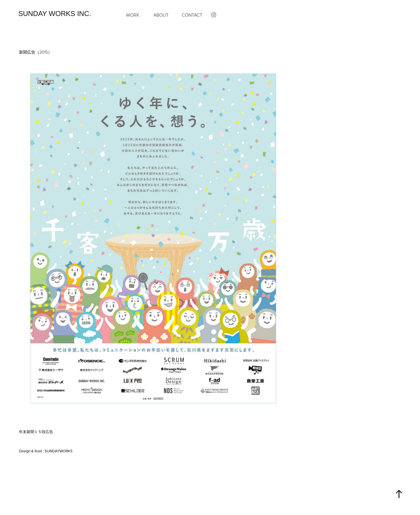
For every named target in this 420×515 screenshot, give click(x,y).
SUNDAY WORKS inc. (55, 14)
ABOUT (161, 15)
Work (133, 15)
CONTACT (192, 15)
